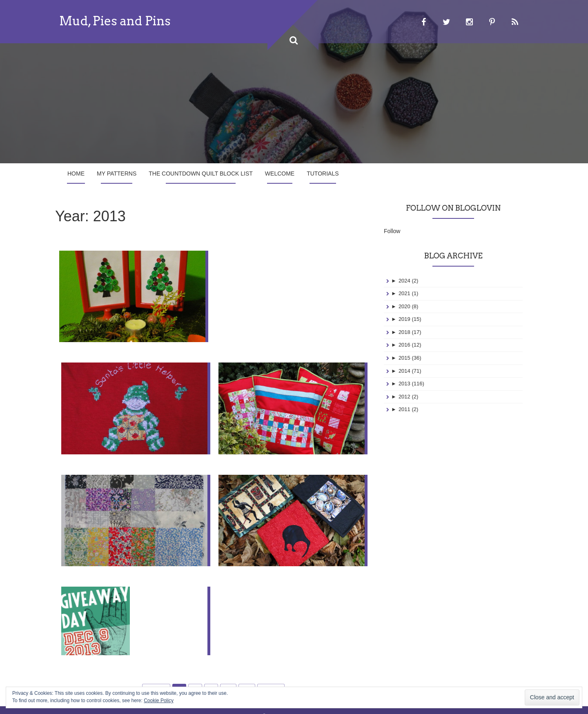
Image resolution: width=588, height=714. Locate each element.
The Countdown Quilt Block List (201, 173)
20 (247, 678)
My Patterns (117, 173)
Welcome (280, 173)
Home (76, 173)
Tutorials (323, 173)
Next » (271, 678)
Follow (392, 231)
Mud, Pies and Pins (115, 21)
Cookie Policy (159, 701)
